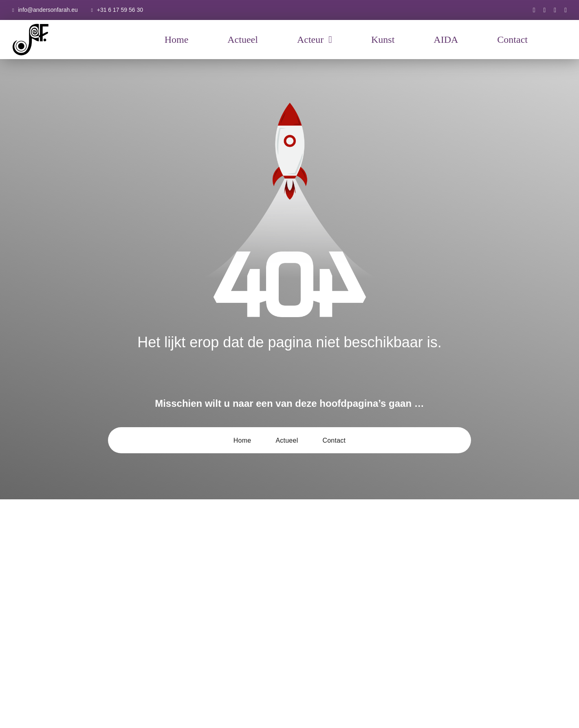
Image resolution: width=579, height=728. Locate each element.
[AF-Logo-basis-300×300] (31, 24)
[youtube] (555, 10)
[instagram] (545, 10)
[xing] (566, 10)
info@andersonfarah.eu (48, 10)
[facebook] (534, 10)
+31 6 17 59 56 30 (120, 10)
